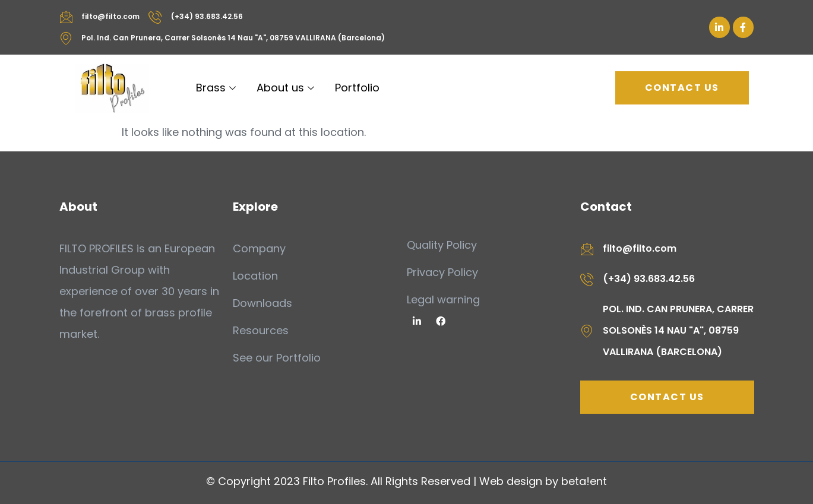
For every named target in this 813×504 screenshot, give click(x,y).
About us (287, 88)
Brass (217, 88)
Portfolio (357, 88)
